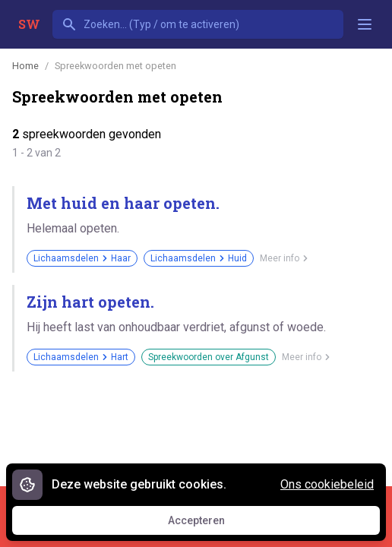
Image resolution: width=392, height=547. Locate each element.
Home (25, 66)
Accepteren (210, 524)
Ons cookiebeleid (327, 484)
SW (29, 24)
